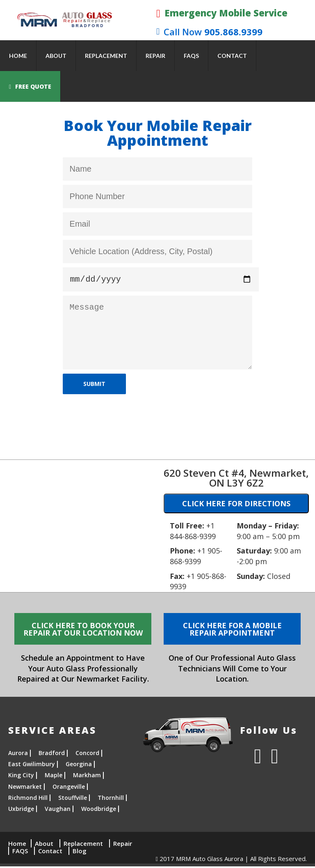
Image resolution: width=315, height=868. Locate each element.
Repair (155, 56)
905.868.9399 (209, 32)
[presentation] (125, 416)
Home (18, 56)
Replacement (106, 56)
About (56, 56)
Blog (80, 852)
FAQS (191, 56)
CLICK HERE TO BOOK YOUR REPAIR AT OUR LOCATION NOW (83, 631)
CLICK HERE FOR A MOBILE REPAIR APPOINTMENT (232, 631)
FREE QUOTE (30, 86)
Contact (232, 56)
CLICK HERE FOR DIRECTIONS (236, 505)
